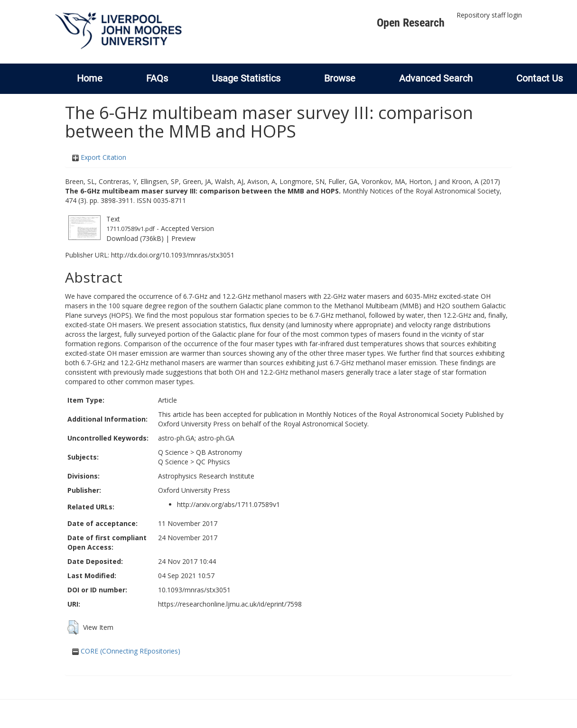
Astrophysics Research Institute (206, 476)
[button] (73, 627)
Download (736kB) (135, 238)
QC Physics (213, 462)
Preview (183, 238)
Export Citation (99, 157)
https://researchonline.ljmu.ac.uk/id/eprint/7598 (230, 604)
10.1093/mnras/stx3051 (194, 590)
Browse (340, 78)
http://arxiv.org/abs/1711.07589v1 (228, 504)
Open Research (411, 23)
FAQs (157, 78)
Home (90, 78)
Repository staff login (489, 15)
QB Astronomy (219, 452)
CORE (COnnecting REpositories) (126, 651)
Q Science (173, 452)
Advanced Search (436, 78)
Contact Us (540, 78)
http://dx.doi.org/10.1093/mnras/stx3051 (173, 255)
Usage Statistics (246, 78)
